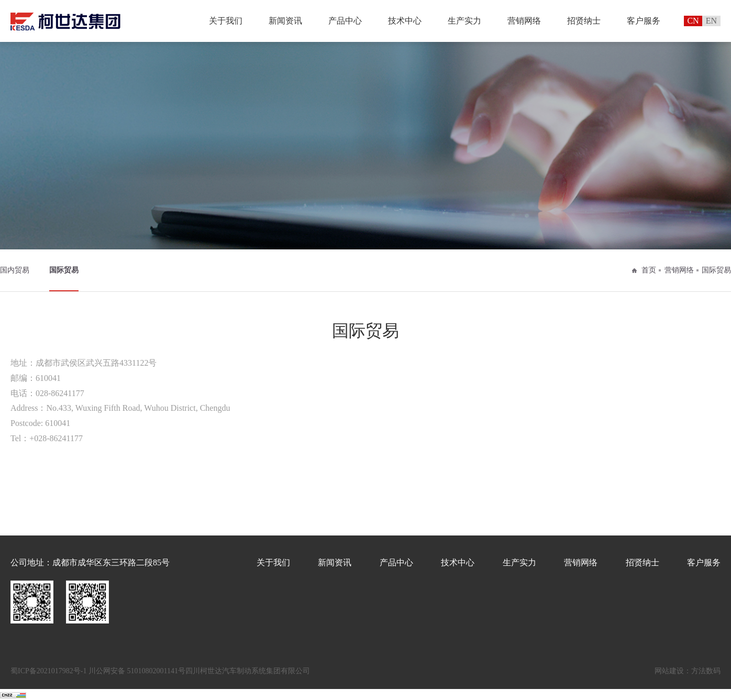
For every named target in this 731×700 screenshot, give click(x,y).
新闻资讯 (285, 21)
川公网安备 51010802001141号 (137, 671)
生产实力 (464, 21)
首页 (649, 270)
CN (693, 21)
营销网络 (524, 21)
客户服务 (644, 21)
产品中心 (345, 21)
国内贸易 (15, 270)
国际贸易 (64, 270)
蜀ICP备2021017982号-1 (48, 671)
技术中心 (405, 21)
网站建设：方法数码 (688, 671)
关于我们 (226, 21)
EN (711, 21)
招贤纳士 (584, 21)
